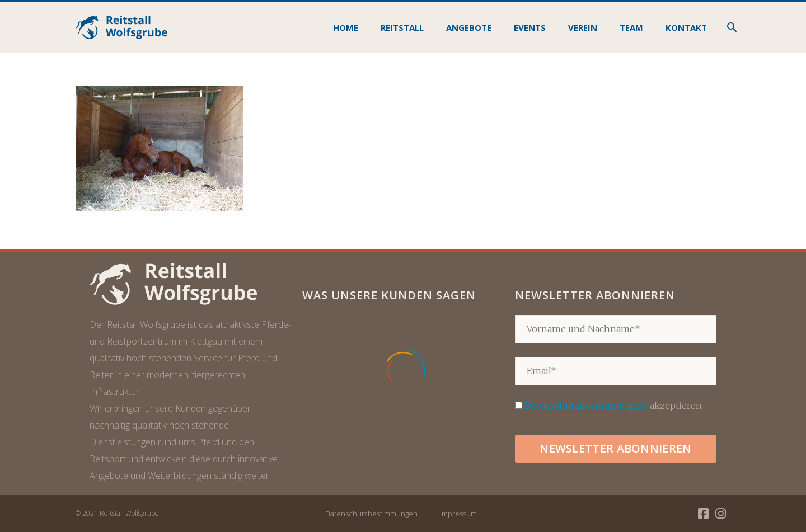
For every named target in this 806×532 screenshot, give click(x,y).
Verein (583, 27)
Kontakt (686, 27)
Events (530, 27)
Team (631, 27)
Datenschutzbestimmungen (586, 406)
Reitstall (402, 27)
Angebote (469, 27)
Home (346, 27)
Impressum (458, 514)
